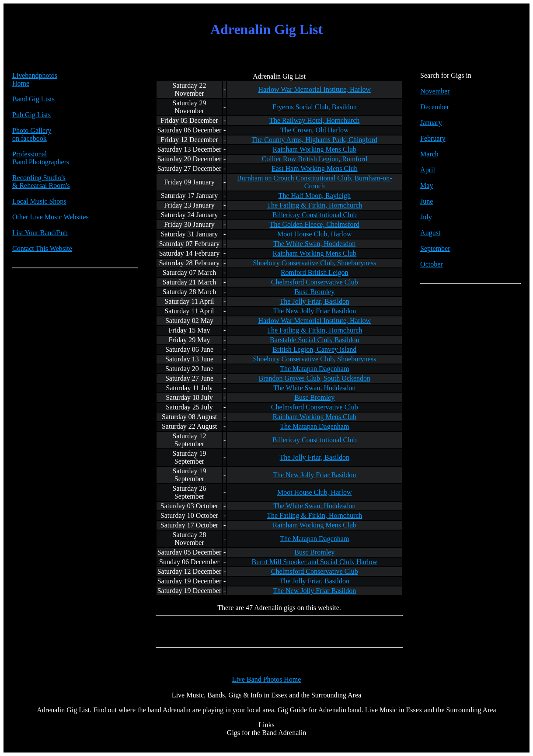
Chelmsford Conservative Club (315, 282)
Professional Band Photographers (41, 158)
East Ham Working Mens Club (315, 168)
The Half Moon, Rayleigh (315, 196)
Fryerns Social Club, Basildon (315, 107)
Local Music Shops (39, 201)
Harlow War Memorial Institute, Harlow (315, 89)
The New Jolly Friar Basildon (314, 311)
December (435, 107)
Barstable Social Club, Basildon (314, 340)
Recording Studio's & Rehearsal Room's (41, 182)
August (430, 233)
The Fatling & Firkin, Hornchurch (314, 205)
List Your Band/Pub (40, 233)
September (435, 248)
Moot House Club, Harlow (315, 234)
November (435, 91)
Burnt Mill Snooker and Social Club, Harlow (314, 562)
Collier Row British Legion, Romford (315, 159)
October (432, 264)
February (433, 138)
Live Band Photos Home (267, 679)
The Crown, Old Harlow (314, 130)
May (427, 186)
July (426, 217)
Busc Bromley (314, 292)
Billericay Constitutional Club (315, 215)
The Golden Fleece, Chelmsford (315, 224)
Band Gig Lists (33, 99)
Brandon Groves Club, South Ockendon (314, 378)
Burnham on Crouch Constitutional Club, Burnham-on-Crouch (315, 182)
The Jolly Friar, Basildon (315, 301)
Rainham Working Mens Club (314, 149)
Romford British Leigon (315, 272)
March (429, 154)
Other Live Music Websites (51, 217)
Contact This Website (42, 248)
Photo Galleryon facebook (32, 134)
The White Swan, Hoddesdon (314, 244)
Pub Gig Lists (31, 115)
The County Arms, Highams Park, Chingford (314, 140)
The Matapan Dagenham (314, 369)
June (427, 201)
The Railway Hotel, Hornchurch (314, 120)
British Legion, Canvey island (314, 349)
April (428, 170)
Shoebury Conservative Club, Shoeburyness (314, 263)
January (431, 123)
